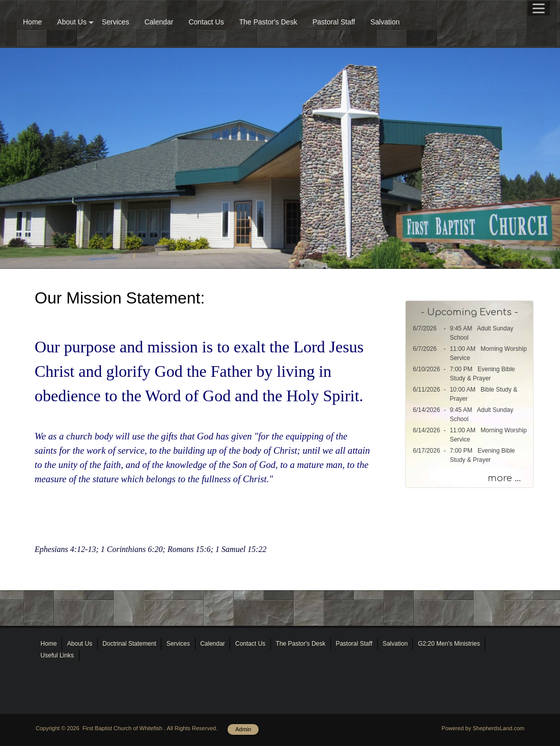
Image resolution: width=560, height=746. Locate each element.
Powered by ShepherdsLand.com (483, 728)
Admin (243, 729)
